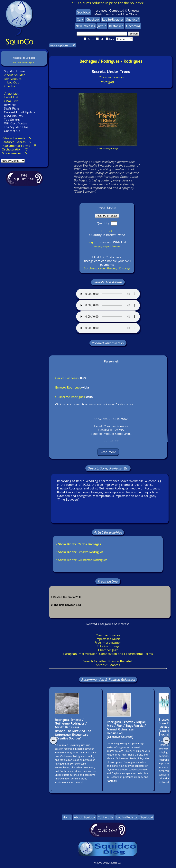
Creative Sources (108, 635)
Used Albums (13, 116)
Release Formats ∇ (17, 138)
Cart (80, 19)
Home (67, 817)
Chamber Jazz (108, 650)
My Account (13, 79)
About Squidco (15, 75)
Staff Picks (12, 108)
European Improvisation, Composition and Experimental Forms (108, 654)
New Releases (85, 26)
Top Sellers (12, 120)
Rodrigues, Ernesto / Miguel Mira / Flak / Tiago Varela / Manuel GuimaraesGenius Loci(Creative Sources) (126, 729)
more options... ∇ (63, 45)
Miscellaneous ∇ (15, 153)
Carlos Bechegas (67, 378)
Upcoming (133, 26)
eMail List (11, 101)
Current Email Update (19, 112)
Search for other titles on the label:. (108, 663)
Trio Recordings (108, 646)
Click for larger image (108, 149)
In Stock (107, 231)
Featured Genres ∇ (17, 142)
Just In (102, 26)
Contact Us (11, 131)
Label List (11, 97)
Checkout (11, 86)
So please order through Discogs (107, 268)
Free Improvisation (108, 643)
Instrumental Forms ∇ (19, 146)
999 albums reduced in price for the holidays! (108, 3)
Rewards (10, 105)
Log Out (13, 82)
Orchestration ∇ (15, 149)
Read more (108, 452)
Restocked (116, 26)
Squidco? (133, 19)
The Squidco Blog (16, 127)
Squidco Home (14, 71)
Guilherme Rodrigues (70, 397)
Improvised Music (108, 639)
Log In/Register (113, 19)
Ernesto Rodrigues (68, 387)
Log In (92, 242)
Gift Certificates (15, 123)
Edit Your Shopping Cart (24, 62)
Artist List (11, 94)
